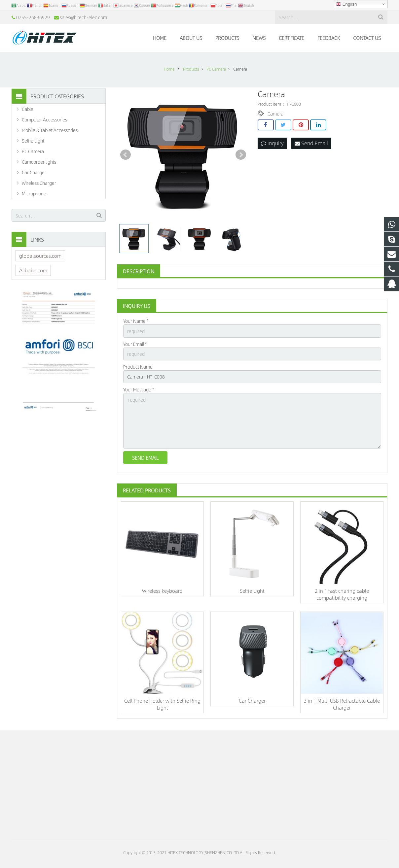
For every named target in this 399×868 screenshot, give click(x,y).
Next (241, 155)
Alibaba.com (33, 270)
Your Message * (139, 389)
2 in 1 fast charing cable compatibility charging (342, 594)
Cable (28, 109)
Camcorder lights (39, 162)
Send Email (311, 143)
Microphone (34, 193)
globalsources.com (40, 256)
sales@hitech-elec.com (83, 17)
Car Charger (252, 701)
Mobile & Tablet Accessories (50, 130)
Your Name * (136, 321)
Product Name (138, 367)
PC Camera (33, 151)
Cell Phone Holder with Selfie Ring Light (162, 704)
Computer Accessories (44, 119)
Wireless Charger (39, 183)
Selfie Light (252, 591)
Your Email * (135, 344)
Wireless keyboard (162, 591)
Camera (275, 114)
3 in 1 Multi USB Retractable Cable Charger (342, 704)
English (346, 4)
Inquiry (272, 143)
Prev (126, 155)
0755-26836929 (33, 17)
